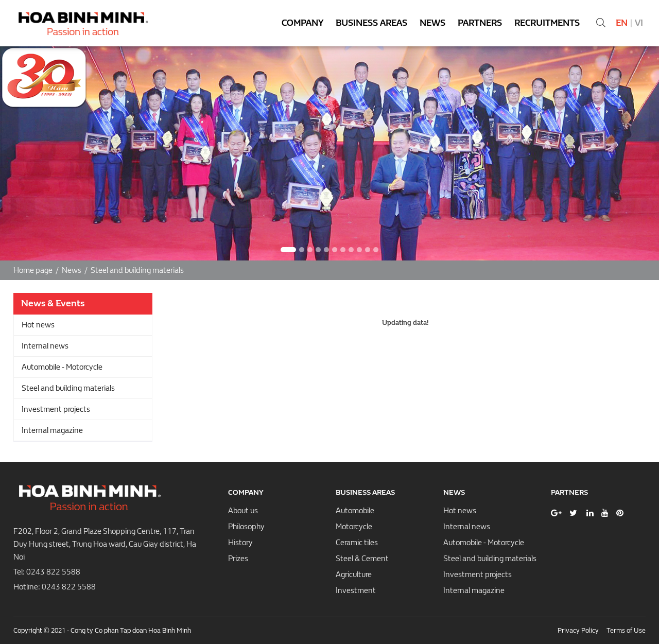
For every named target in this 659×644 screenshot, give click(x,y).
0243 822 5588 (53, 572)
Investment (356, 590)
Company (302, 23)
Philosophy (246, 527)
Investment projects (56, 409)
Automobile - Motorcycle (62, 367)
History (240, 543)
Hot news (38, 325)
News (432, 23)
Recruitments (547, 23)
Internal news (45, 346)
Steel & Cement (362, 559)
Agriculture (354, 575)
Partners (480, 23)
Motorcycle (354, 527)
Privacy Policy (578, 630)
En (622, 23)
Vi (639, 23)
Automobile (355, 511)
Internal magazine (52, 430)
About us (243, 511)
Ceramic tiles (357, 543)
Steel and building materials (137, 270)
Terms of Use (626, 630)
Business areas (371, 23)
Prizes (238, 559)
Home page (33, 270)
